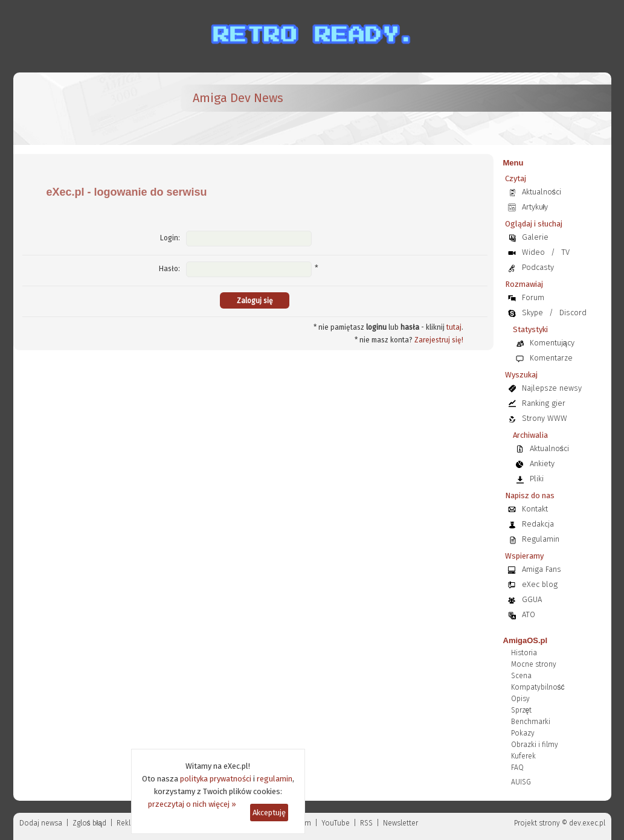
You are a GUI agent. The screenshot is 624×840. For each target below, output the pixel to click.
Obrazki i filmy (535, 745)
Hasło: (169, 269)
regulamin (275, 779)
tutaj (454, 327)
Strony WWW (545, 418)
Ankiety (542, 463)
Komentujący (552, 343)
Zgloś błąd (89, 823)
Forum (533, 297)
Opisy (520, 699)
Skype (532, 313)
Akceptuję (269, 813)
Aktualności (542, 192)
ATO (529, 614)
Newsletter (400, 823)
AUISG (521, 782)
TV (565, 252)
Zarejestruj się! (439, 340)
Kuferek (523, 756)
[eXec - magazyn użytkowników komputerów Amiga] (86, 109)
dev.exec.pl (587, 823)
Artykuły (535, 207)
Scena (521, 676)
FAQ (517, 768)
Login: (170, 238)
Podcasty (538, 267)
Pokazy (523, 733)
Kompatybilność (538, 687)
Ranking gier (544, 403)
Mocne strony (534, 664)
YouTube (336, 823)
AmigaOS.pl (526, 640)
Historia (524, 653)
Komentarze (551, 358)
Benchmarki (531, 722)
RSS (366, 823)
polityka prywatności (216, 779)
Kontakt (535, 509)
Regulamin (541, 539)
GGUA (532, 599)
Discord (573, 313)
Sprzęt (522, 710)
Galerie (535, 237)
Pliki (537, 479)
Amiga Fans (542, 569)
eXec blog (540, 584)
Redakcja (538, 524)
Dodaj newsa (41, 823)
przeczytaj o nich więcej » (192, 804)
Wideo (533, 252)
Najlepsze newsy (552, 388)
